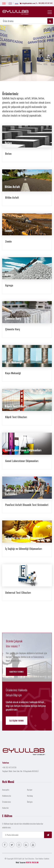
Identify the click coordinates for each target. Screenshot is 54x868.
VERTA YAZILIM (32, 862)
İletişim (30, 802)
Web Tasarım (21, 862)
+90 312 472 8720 (9, 767)
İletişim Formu (17, 721)
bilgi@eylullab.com (28, 3)
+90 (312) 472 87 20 (44, 3)
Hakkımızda (7, 796)
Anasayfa (6, 790)
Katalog (30, 796)
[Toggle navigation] (50, 12)
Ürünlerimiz (7, 802)
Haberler (5, 808)
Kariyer (30, 790)
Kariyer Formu (16, 672)
